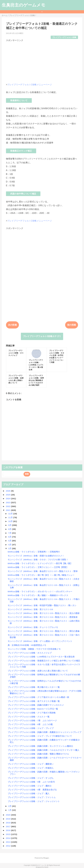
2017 (8, 826)
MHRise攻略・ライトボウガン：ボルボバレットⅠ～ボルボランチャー (40, 591)
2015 (8, 834)
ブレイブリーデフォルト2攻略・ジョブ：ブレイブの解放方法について (40, 736)
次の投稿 (12, 325)
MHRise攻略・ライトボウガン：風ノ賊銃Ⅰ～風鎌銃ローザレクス (38, 595)
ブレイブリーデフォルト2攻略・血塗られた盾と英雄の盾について (38, 671)
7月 (10, 533)
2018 (8, 823)
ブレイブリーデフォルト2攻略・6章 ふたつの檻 (30, 724)
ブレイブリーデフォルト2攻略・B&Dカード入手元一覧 (33, 709)
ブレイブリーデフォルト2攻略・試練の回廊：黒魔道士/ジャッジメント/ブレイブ (45, 732)
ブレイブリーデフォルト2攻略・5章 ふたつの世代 (31, 782)
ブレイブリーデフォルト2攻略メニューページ (30, 85)
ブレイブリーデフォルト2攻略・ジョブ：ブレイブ (31, 728)
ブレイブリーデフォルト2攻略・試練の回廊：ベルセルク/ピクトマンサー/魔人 (44, 750)
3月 (10, 548)
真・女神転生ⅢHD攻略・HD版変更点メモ (27, 645)
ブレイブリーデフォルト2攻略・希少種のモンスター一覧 (34, 687)
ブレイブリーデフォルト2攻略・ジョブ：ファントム (32, 797)
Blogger (46, 858)
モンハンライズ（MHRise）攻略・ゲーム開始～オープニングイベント (40, 641)
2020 (8, 815)
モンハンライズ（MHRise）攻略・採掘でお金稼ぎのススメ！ (36, 556)
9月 (10, 525)
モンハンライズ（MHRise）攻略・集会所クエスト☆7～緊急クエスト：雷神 (43, 571)
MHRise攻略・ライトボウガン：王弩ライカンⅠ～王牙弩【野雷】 (38, 567)
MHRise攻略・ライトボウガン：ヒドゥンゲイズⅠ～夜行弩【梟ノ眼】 (40, 563)
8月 (10, 529)
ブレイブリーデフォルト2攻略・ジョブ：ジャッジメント (34, 801)
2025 (8, 495)
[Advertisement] (42, 61)
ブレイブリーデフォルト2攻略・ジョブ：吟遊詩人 (31, 768)
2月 (10, 806)
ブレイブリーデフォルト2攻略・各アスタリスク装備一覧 (34, 701)
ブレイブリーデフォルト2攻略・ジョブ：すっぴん (31, 778)
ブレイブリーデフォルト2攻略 (64, 37)
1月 (10, 810)
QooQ (46, 867)
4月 (10, 545)
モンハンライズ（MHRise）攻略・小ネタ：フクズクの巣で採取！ (38, 560)
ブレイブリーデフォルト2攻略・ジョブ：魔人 (29, 793)
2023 (8, 502)
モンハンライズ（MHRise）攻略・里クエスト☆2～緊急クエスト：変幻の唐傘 (44, 631)
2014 (8, 838)
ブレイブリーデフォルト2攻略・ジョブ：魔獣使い (31, 764)
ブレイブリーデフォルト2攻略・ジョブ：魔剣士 (30, 786)
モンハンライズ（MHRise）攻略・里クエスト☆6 (30, 609)
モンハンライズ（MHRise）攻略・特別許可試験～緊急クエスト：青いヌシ (42, 605)
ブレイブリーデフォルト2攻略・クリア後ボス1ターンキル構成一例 (38, 697)
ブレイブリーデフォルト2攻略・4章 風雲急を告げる (32, 790)
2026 (8, 491)
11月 (11, 517)
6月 (10, 537)
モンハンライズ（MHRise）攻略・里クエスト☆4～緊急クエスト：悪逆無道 (43, 617)
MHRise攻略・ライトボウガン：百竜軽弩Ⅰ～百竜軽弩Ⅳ (34, 552)
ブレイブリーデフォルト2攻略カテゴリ (42, 336)
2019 (8, 819)
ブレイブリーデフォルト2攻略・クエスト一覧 (29, 717)
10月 (11, 521)
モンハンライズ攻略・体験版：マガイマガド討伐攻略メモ (34, 649)
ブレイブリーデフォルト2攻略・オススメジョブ (30, 653)
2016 (8, 830)
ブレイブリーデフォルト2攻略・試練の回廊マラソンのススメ (36, 705)
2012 (8, 846)
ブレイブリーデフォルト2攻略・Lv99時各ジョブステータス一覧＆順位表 (41, 657)
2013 (8, 842)
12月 (11, 514)
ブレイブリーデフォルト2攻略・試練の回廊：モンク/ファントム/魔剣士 (40, 746)
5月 (10, 541)
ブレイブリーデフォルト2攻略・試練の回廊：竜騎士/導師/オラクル (38, 754)
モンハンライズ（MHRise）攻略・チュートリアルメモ (33, 627)
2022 (8, 506)
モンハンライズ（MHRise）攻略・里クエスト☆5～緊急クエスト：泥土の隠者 (44, 613)
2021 (8, 510)
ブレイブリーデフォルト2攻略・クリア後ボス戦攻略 (32, 713)
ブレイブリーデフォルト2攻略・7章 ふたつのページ (32, 721)
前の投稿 (72, 325)
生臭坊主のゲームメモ (24, 5)
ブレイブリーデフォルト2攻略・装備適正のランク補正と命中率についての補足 (44, 661)
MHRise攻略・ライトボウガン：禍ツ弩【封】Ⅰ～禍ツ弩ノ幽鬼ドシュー (41, 575)
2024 (8, 499)
